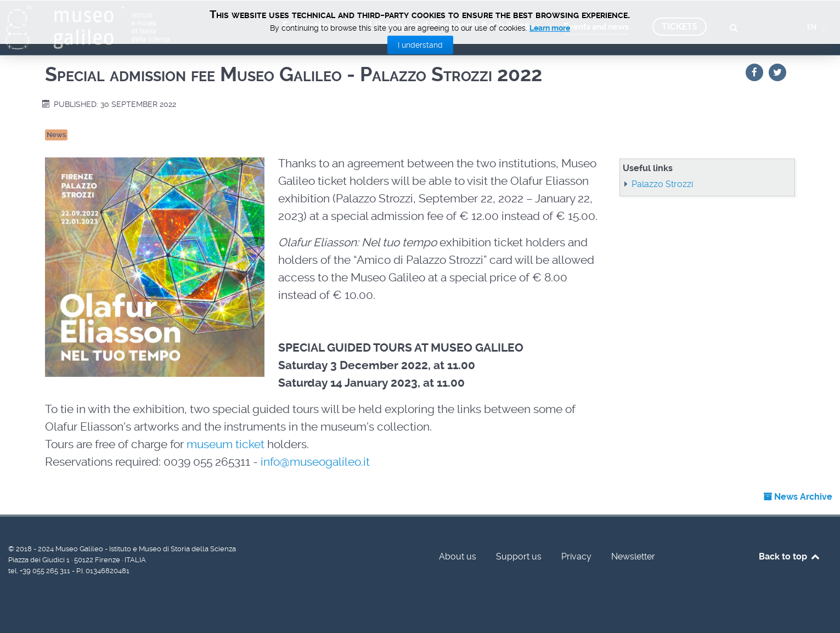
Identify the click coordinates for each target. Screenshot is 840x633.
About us (458, 556)
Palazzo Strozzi (662, 184)
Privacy (576, 556)
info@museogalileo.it (315, 462)
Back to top (790, 556)
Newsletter (633, 556)
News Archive (798, 497)
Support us (519, 556)
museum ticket (225, 444)
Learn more (550, 28)
